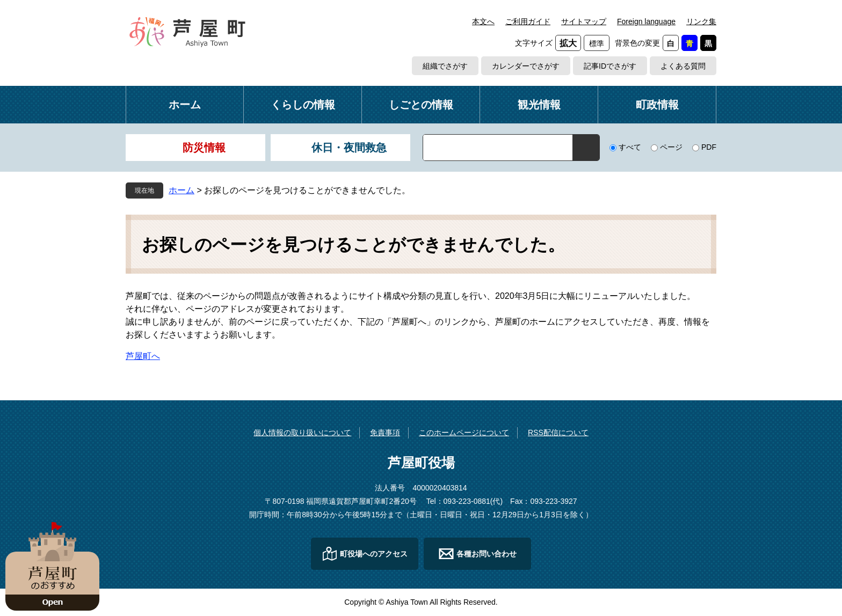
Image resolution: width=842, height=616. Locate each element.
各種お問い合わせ (487, 554)
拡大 (568, 43)
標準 (597, 43)
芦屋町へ (143, 356)
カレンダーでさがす (526, 66)
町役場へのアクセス (374, 554)
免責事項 (385, 432)
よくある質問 (683, 66)
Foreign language (646, 21)
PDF (709, 147)
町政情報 (657, 105)
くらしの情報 (303, 105)
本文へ (483, 21)
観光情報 (539, 105)
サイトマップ (584, 21)
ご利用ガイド (528, 21)
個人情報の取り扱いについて (302, 432)
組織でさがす (445, 66)
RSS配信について (558, 432)
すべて (630, 147)
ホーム (185, 105)
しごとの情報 (421, 105)
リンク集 (701, 21)
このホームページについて (464, 432)
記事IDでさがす (610, 66)
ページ (671, 147)
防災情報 (204, 148)
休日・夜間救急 (349, 148)
